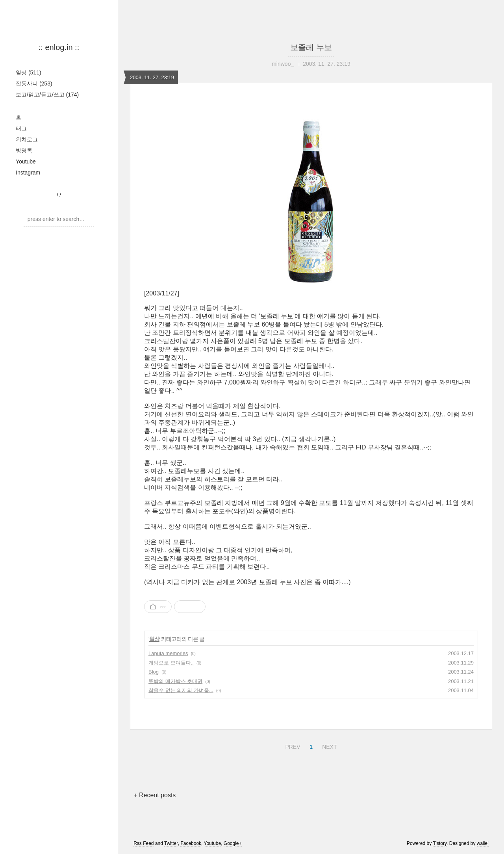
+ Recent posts (155, 795)
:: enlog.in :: (59, 47)
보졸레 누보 (311, 47)
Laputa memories (168, 653)
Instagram (28, 173)
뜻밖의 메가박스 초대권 (175, 681)
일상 (29, 72)
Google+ (233, 843)
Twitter (171, 843)
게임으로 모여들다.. (171, 663)
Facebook (191, 843)
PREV (292, 746)
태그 (21, 128)
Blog (154, 672)
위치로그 (27, 139)
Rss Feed (144, 843)
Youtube (26, 162)
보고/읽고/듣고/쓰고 (47, 95)
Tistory (440, 843)
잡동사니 (34, 84)
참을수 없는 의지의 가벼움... (181, 690)
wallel (483, 843)
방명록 (24, 150)
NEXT (328, 746)
